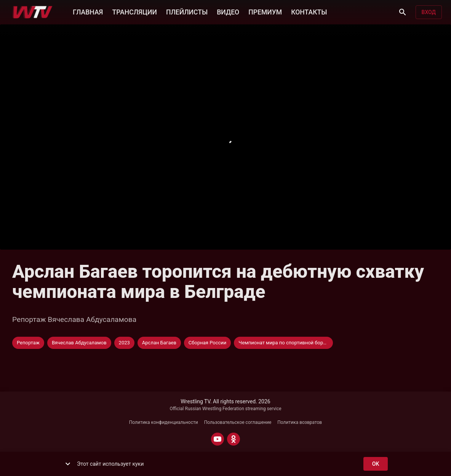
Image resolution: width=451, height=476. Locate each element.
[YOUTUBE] (218, 439)
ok (376, 464)
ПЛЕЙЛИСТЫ (187, 11)
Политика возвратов (300, 422)
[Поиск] (403, 12)
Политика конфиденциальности (164, 422)
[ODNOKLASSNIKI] (233, 439)
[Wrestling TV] (33, 12)
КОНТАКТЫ (309, 11)
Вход (429, 12)
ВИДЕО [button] (228, 11)
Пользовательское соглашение (238, 422)
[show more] (68, 464)
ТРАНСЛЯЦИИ (134, 11)
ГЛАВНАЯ (88, 11)
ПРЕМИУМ (265, 11)
